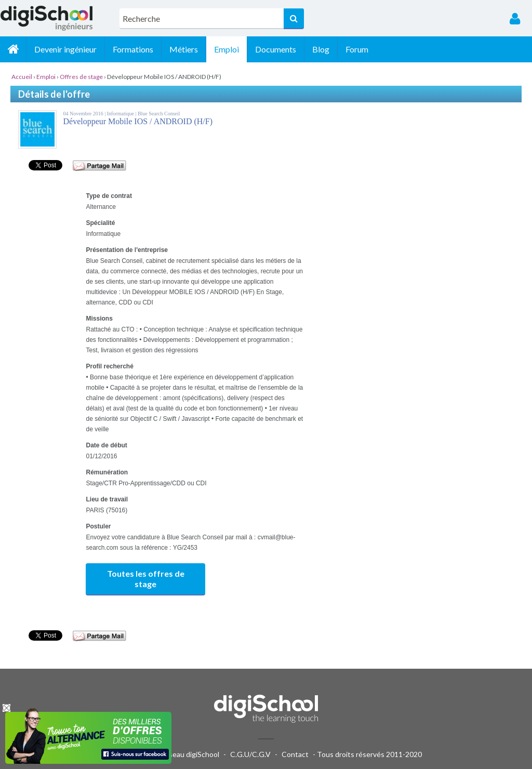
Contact (295, 754)
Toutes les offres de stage (146, 579)
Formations (133, 49)
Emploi (227, 49)
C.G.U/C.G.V (250, 754)
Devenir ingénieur (65, 49)
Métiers (184, 49)
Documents (276, 49)
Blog (321, 49)
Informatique (121, 114)
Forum (357, 49)
